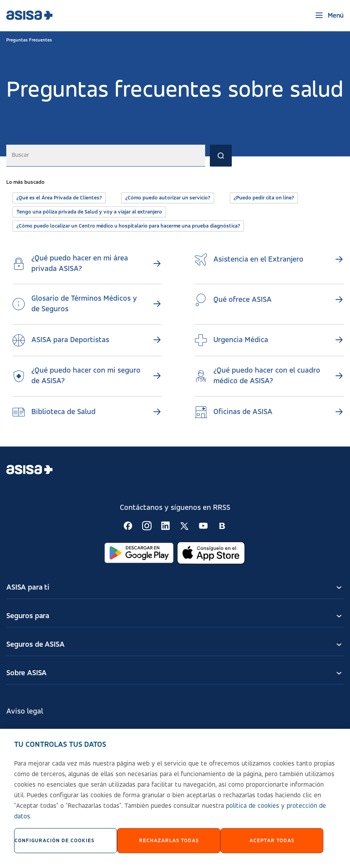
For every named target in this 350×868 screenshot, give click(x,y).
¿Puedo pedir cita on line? (264, 198)
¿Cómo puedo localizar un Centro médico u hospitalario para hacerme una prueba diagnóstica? (128, 226)
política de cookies (253, 810)
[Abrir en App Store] (211, 553)
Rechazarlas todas (169, 845)
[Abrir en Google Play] (139, 553)
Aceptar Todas (272, 845)
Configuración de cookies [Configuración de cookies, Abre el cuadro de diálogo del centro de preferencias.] (54, 845)
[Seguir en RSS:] (128, 526)
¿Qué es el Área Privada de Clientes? (59, 198)
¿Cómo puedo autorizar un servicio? (168, 198)
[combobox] (106, 156)
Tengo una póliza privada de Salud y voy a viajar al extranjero (89, 212)
